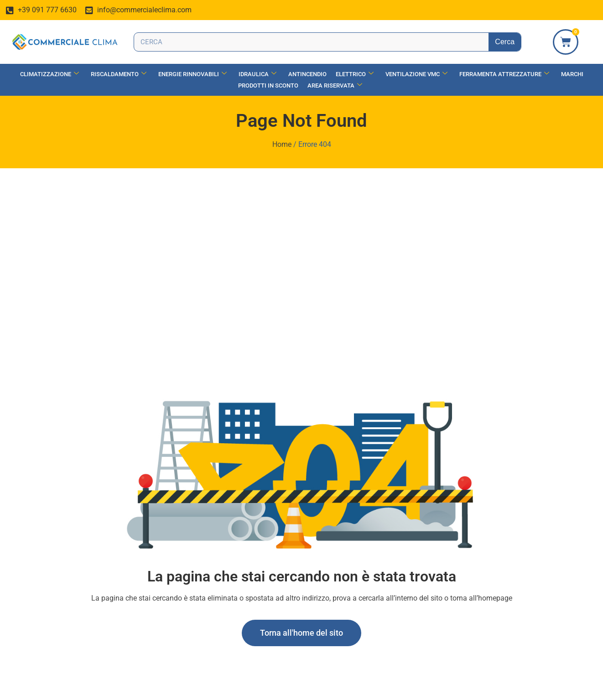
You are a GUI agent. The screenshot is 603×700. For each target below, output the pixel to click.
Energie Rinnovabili (192, 74)
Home (282, 144)
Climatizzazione (49, 74)
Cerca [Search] (505, 42)
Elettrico (355, 74)
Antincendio (307, 74)
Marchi (572, 74)
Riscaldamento (119, 74)
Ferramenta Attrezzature (504, 74)
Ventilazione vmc (416, 74)
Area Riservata (335, 86)
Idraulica (257, 74)
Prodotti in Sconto (268, 86)
